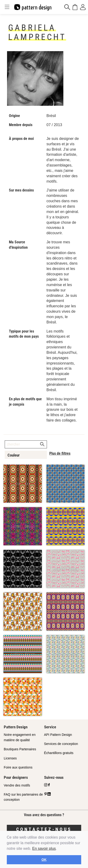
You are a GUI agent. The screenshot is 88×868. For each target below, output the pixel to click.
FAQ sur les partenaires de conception (23, 797)
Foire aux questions (18, 767)
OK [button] (44, 860)
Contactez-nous (44, 829)
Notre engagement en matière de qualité (20, 737)
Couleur (14, 455)
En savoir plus (44, 849)
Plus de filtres (60, 453)
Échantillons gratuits (59, 753)
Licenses (10, 758)
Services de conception (61, 744)
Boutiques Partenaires (20, 749)
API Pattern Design (58, 735)
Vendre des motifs (17, 785)
